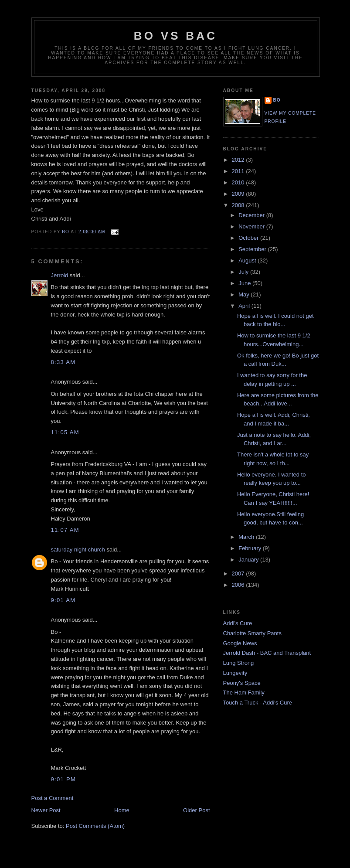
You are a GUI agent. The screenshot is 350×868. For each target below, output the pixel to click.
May (245, 294)
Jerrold (60, 275)
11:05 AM (65, 432)
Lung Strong (239, 663)
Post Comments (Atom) (95, 826)
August (248, 260)
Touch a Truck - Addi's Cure (258, 703)
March (247, 537)
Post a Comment (53, 798)
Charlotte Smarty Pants (252, 633)
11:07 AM (65, 530)
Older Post (196, 810)
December (252, 215)
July (244, 272)
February (251, 548)
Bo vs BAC (175, 36)
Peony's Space (242, 683)
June (245, 283)
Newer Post (46, 810)
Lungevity (235, 673)
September (253, 249)
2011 (239, 171)
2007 (239, 574)
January (249, 560)
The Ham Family (244, 693)
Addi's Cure (238, 623)
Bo (277, 100)
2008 (239, 205)
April (245, 306)
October (249, 238)
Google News (240, 643)
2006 (239, 585)
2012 (239, 160)
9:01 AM (63, 600)
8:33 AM (63, 362)
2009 (239, 194)
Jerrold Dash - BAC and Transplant (267, 653)
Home (122, 810)
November (252, 226)
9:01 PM (64, 779)
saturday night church (78, 550)
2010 (239, 182)
